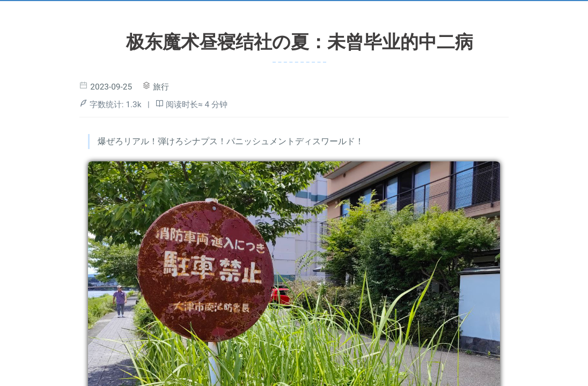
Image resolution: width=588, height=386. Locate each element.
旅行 (161, 87)
